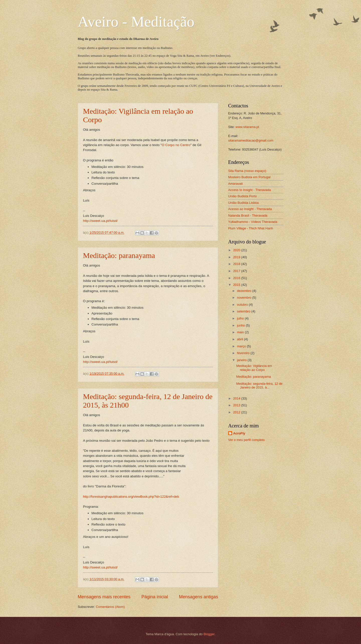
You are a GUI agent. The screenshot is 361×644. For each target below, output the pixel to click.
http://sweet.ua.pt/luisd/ (100, 221)
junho (241, 325)
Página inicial (155, 597)
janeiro (242, 360)
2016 (237, 278)
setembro (244, 311)
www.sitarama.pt (247, 127)
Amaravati (235, 184)
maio (241, 332)
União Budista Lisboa (243, 203)
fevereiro (244, 353)
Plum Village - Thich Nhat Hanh (251, 228)
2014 (237, 398)
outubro (243, 305)
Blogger (209, 634)
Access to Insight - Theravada (249, 190)
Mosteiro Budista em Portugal (249, 177)
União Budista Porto (243, 196)
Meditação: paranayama (119, 255)
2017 (237, 271)
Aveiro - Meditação (136, 22)
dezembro (245, 291)
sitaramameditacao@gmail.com (251, 140)
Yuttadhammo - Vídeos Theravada (253, 222)
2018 (237, 264)
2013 (237, 405)
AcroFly (239, 433)
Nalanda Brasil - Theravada (248, 215)
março (242, 346)
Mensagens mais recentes (104, 597)
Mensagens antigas (199, 597)
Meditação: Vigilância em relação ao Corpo (254, 368)
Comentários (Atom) (110, 607)
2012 (237, 412)
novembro (245, 298)
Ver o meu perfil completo (246, 440)
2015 (237, 285)
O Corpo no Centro (176, 145)
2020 (237, 250)
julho (241, 318)
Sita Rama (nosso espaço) (247, 171)
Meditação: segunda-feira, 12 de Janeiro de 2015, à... (259, 385)
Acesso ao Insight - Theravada (250, 209)
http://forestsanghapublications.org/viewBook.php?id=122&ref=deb (131, 497)
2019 (237, 257)
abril (240, 339)
